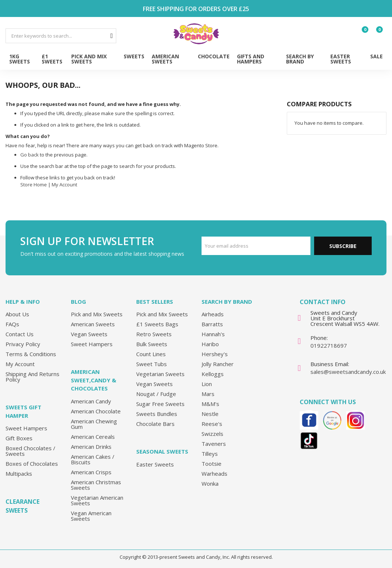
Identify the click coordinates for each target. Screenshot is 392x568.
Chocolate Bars (155, 424)
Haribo (210, 344)
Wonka (210, 483)
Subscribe (343, 246)
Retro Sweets (154, 334)
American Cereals (93, 437)
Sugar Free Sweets (160, 404)
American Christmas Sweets (96, 485)
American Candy (91, 401)
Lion (207, 384)
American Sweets (93, 324)
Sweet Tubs (152, 364)
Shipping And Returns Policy (32, 377)
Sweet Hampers (26, 428)
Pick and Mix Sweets (97, 314)
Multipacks (19, 474)
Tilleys (210, 454)
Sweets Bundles (157, 414)
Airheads (213, 314)
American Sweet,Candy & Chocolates (94, 380)
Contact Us (20, 334)
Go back (30, 155)
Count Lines (151, 354)
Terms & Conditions (31, 354)
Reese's (212, 424)
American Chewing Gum (94, 424)
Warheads (214, 474)
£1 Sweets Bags (157, 324)
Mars (208, 394)
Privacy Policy (23, 344)
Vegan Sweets (89, 334)
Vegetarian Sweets (160, 374)
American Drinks (91, 447)
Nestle (210, 414)
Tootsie (212, 464)
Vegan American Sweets (91, 516)
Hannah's (213, 334)
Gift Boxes (19, 438)
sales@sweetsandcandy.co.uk (348, 372)
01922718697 (329, 345)
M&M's (210, 404)
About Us (17, 314)
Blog (78, 302)
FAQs (12, 324)
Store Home (34, 185)
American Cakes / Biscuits (93, 459)
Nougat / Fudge (156, 394)
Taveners (214, 444)
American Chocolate (96, 411)
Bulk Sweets (152, 344)
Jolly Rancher (218, 364)
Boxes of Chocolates (32, 464)
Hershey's (215, 354)
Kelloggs (213, 374)
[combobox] (61, 36)
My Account (64, 185)
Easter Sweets (155, 464)
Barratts (212, 324)
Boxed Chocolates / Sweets (30, 451)
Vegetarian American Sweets (97, 500)
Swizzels (212, 434)
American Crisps (91, 472)
